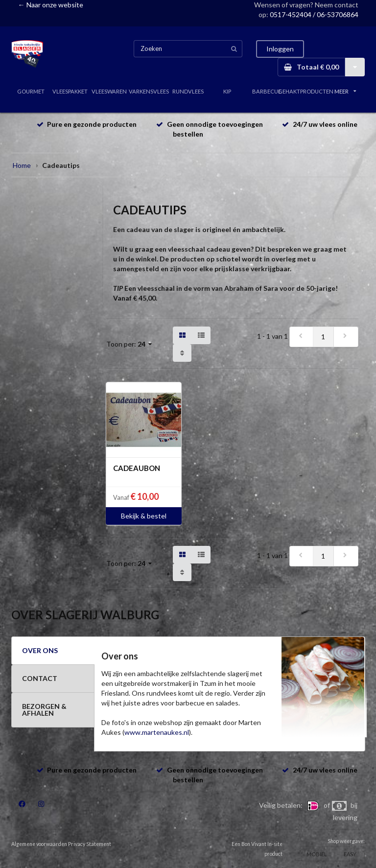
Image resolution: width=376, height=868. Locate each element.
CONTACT (40, 678)
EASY (350, 854)
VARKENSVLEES (149, 91)
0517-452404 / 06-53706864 (314, 14)
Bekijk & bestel (144, 516)
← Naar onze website (51, 5)
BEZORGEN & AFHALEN (44, 710)
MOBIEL (317, 854)
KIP (227, 91)
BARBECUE (267, 91)
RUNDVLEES (188, 91)
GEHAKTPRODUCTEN (306, 91)
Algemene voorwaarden (39, 844)
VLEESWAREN (109, 91)
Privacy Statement (90, 844)
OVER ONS (40, 650)
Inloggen (280, 49)
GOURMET (31, 91)
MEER (345, 91)
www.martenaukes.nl (157, 732)
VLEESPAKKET (70, 91)
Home (22, 165)
